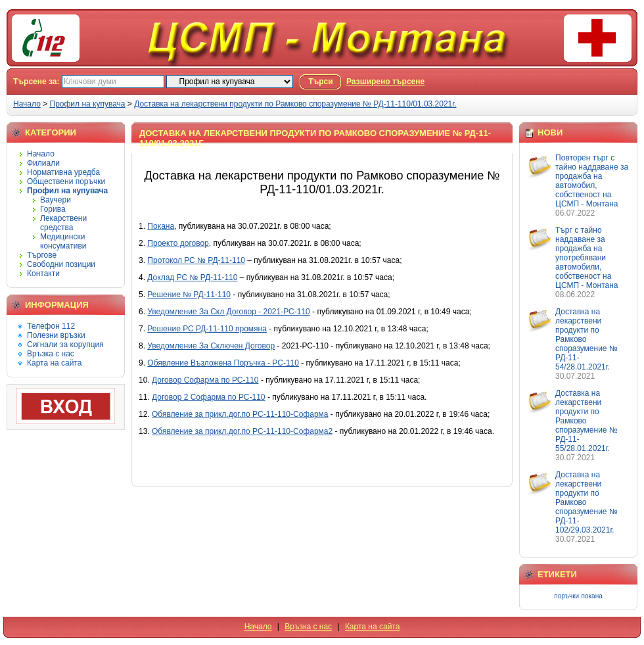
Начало (27, 104)
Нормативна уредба (63, 172)
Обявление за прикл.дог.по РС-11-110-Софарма (240, 414)
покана (592, 596)
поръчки (566, 596)
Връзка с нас (51, 354)
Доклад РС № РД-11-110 (192, 277)
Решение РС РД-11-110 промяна (207, 329)
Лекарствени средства (63, 223)
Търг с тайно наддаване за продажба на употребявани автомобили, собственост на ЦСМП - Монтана (586, 258)
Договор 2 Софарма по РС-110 (209, 397)
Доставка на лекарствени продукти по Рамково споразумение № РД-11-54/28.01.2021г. (586, 339)
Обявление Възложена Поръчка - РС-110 (223, 363)
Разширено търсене (385, 82)
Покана (161, 226)
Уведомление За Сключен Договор (211, 346)
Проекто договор (178, 243)
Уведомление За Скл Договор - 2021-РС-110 (228, 312)
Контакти (43, 274)
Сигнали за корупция (65, 345)
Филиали (43, 163)
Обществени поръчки (66, 181)
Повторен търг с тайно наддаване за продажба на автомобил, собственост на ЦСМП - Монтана (592, 181)
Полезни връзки (56, 335)
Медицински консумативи (63, 241)
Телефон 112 (51, 326)
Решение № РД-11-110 (189, 295)
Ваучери (56, 200)
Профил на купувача (88, 104)
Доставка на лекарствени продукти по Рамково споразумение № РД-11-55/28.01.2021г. (586, 421)
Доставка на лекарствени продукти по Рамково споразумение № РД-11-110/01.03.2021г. (295, 104)
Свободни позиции (61, 264)
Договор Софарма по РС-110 (205, 380)
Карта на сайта (55, 363)
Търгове (42, 255)
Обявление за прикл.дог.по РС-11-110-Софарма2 (242, 431)
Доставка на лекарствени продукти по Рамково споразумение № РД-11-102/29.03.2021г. (586, 502)
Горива (53, 209)
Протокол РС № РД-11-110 (196, 260)
